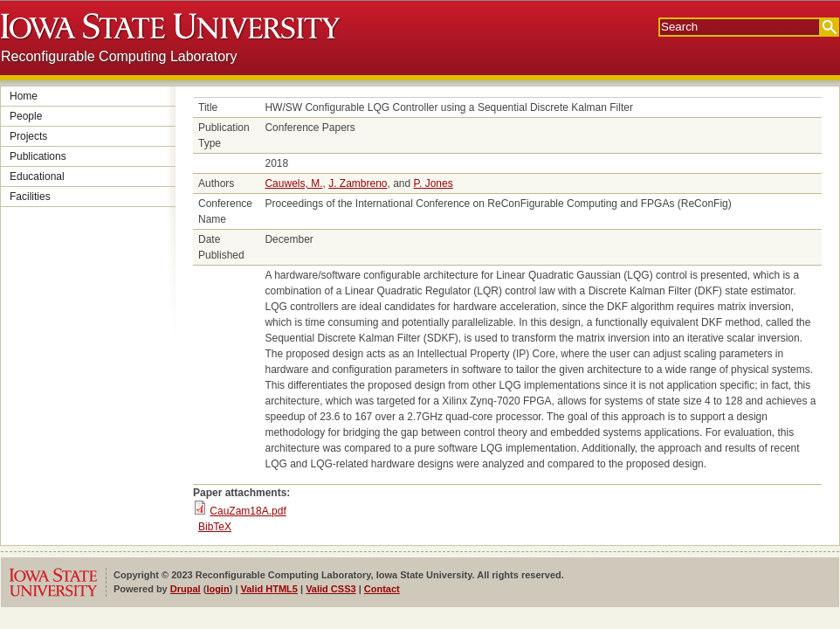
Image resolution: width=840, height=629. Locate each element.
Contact (382, 589)
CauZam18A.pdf (248, 511)
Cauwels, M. (293, 183)
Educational (37, 176)
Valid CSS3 (330, 589)
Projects (28, 136)
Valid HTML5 (269, 589)
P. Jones (434, 183)
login (217, 589)
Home (24, 96)
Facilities (30, 197)
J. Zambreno (358, 183)
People (26, 116)
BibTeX (215, 527)
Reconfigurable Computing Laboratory (119, 56)
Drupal (186, 589)
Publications (38, 156)
